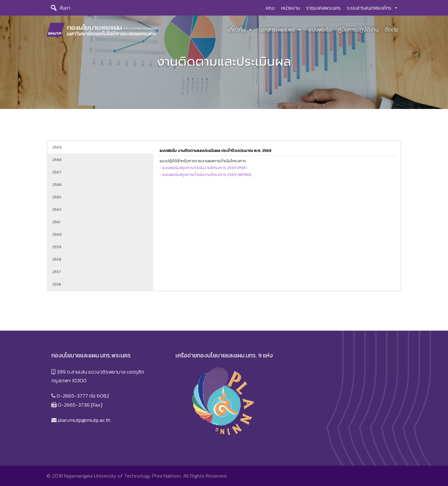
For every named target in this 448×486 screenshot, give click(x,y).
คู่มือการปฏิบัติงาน (358, 29)
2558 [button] (57, 259)
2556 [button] (57, 284)
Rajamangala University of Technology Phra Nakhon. (123, 476)
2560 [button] (57, 234)
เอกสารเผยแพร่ (281, 30)
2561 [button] (56, 222)
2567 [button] (57, 172)
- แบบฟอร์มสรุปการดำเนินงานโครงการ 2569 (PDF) (203, 167)
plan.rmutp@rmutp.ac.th (84, 420)
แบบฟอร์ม (320, 29)
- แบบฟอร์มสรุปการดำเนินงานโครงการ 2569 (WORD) (205, 174)
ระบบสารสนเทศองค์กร (373, 8)
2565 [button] (57, 197)
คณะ (270, 8)
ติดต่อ (392, 29)
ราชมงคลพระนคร (323, 8)
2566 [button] (57, 184)
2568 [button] (57, 160)
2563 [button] (57, 209)
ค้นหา (65, 8)
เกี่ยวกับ (240, 30)
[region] (224, 62)
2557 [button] (56, 272)
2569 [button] (57, 147)
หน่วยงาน (291, 8)
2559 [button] (57, 247)
